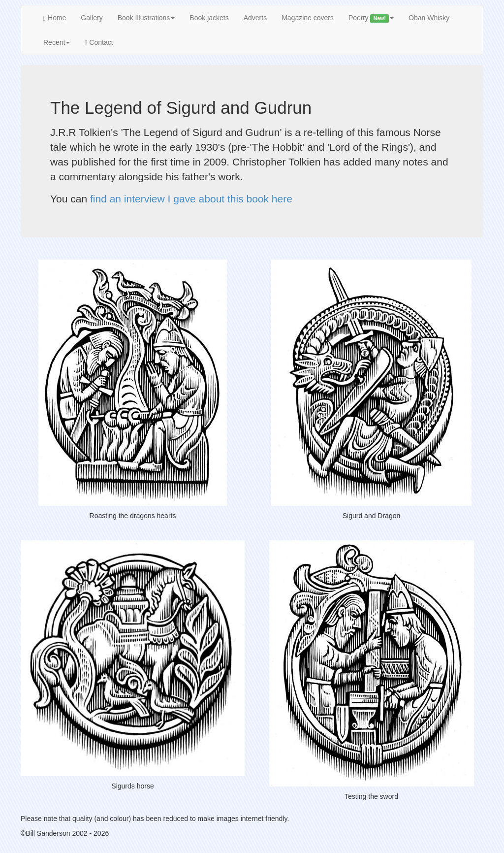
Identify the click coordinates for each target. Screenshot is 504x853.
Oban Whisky (429, 18)
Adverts (255, 18)
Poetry (371, 18)
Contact (99, 43)
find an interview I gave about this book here (191, 199)
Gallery (92, 18)
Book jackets (209, 18)
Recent (57, 42)
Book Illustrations (146, 18)
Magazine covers (308, 18)
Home (55, 18)
